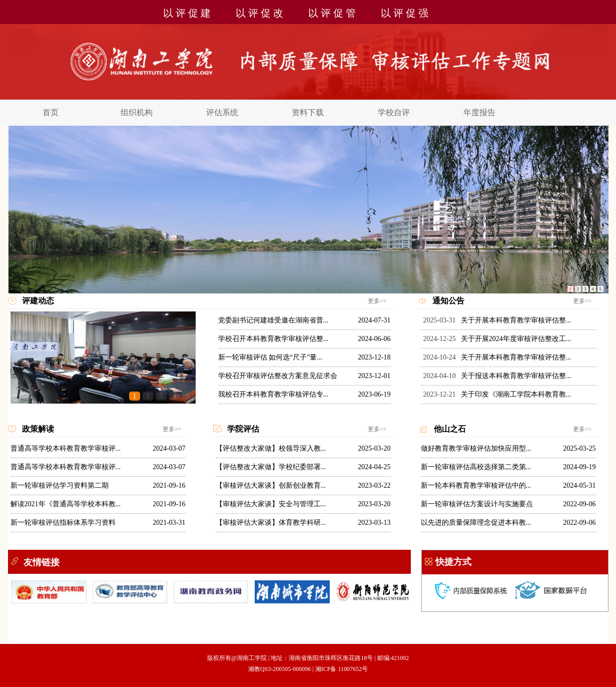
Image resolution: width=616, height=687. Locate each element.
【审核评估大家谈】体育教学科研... (271, 523)
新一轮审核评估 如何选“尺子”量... (270, 357)
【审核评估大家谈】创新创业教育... (271, 485)
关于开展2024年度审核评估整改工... (516, 339)
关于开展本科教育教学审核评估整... (516, 320)
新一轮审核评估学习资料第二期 (60, 485)
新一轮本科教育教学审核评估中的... (476, 485)
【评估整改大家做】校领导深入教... (271, 448)
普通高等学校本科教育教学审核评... (66, 448)
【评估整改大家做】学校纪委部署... (271, 467)
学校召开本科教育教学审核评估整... (273, 339)
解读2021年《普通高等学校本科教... (66, 504)
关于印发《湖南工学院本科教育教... (516, 394)
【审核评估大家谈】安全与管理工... (271, 504)
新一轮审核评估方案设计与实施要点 (477, 504)
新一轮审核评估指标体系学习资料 (63, 523)
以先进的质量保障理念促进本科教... (476, 523)
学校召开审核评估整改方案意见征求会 (278, 376)
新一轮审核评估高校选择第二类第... (476, 467)
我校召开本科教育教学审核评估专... (273, 394)
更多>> (377, 301)
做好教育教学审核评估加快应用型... (476, 448)
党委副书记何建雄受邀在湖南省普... (273, 320)
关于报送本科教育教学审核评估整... (516, 376)
